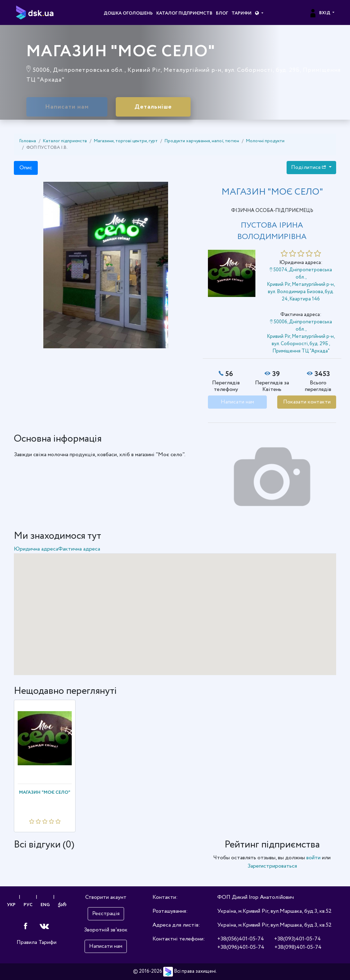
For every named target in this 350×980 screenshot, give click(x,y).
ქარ (62, 905)
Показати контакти (307, 402)
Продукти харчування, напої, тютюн (202, 141)
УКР (11, 905)
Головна (28, 141)
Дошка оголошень (128, 13)
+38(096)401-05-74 (241, 947)
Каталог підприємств (184, 13)
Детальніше (153, 107)
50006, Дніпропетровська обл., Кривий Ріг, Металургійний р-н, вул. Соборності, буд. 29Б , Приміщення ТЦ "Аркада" (301, 336)
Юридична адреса (36, 549)
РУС (28, 905)
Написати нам (67, 107)
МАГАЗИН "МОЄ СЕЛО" (45, 792)
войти (313, 858)
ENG (45, 905)
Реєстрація (106, 914)
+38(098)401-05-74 (298, 947)
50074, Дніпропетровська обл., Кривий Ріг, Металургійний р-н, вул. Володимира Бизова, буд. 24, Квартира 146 (301, 284)
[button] (259, 14)
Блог (222, 13)
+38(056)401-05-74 (241, 939)
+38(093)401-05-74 (297, 939)
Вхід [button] (320, 13)
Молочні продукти (265, 141)
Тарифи (242, 13)
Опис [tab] (26, 168)
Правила (27, 942)
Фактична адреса (79, 549)
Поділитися (309, 167)
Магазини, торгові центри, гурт (126, 141)
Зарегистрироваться (272, 866)
